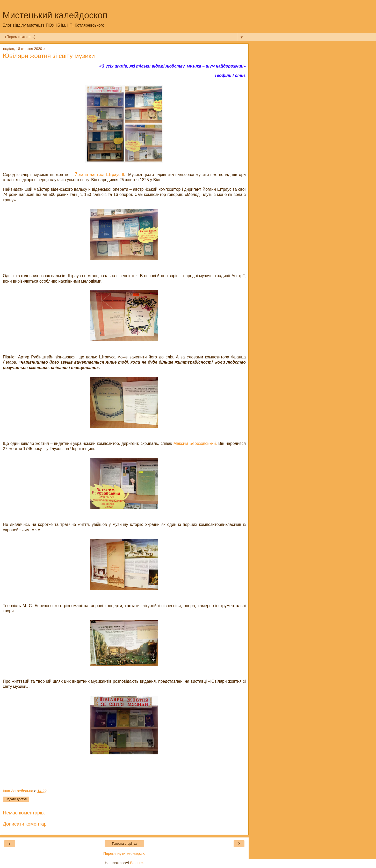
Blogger (137, 863)
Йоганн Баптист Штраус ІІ (99, 175)
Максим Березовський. (196, 443)
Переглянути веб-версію (124, 854)
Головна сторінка (124, 844)
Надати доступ (16, 799)
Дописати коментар (25, 824)
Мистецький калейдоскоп (55, 15)
